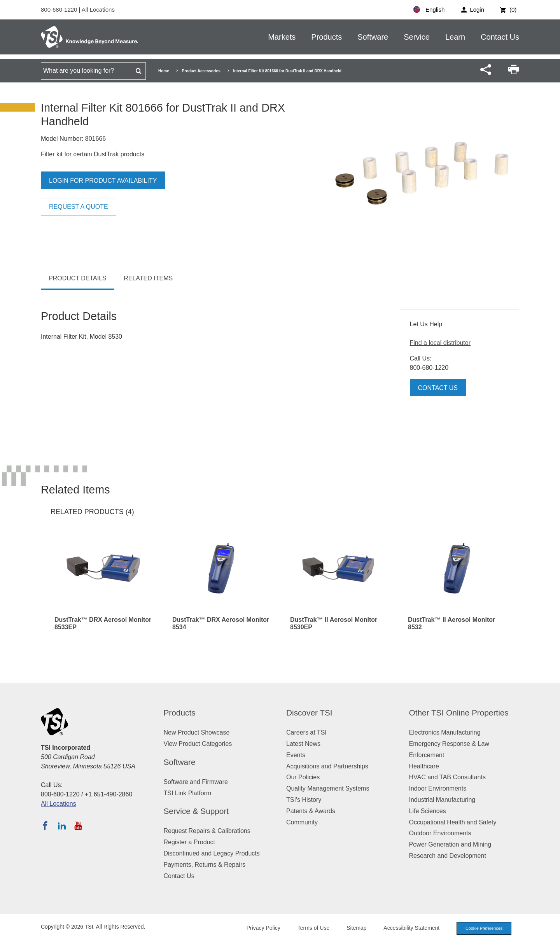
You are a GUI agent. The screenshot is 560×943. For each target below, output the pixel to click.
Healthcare (424, 766)
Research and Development (448, 856)
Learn (455, 37)
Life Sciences (428, 811)
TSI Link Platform (188, 793)
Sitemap (355, 928)
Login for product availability (103, 181)
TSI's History (304, 800)
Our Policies (303, 777)
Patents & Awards (311, 811)
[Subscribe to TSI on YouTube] (78, 826)
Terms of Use (312, 928)
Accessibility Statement (410, 928)
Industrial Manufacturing (442, 800)
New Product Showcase (197, 732)
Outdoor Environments (440, 833)
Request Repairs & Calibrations (207, 831)
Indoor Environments (438, 788)
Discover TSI (309, 713)
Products (326, 37)
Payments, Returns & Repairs (205, 865)
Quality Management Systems (328, 788)
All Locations (98, 10)
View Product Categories (198, 744)
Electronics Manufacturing (445, 732)
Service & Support (196, 811)
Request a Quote (79, 207)
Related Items (148, 278)
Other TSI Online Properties (459, 713)
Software (373, 37)
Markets (282, 37)
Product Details (78, 278)
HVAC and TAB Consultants (447, 777)
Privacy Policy (262, 928)
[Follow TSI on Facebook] (45, 826)
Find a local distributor (440, 343)
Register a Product (190, 842)
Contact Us (500, 37)
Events (296, 755)
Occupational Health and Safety (453, 822)
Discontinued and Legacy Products (212, 853)
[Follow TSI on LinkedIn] (62, 826)
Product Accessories (201, 71)
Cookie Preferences (483, 928)
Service (417, 37)
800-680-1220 (60, 10)
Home (164, 71)
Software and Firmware (196, 782)
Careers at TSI (306, 732)
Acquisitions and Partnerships (327, 766)
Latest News (303, 744)
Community (302, 822)
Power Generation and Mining (450, 844)
